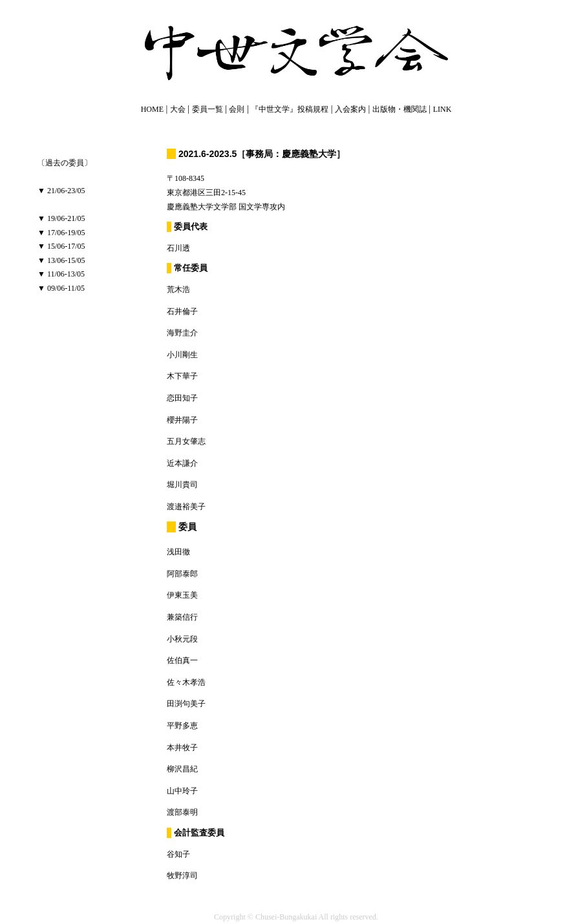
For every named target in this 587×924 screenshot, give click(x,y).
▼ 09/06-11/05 (61, 288)
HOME (152, 109)
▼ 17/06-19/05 (61, 233)
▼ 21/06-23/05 (61, 191)
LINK (443, 109)
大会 (178, 109)
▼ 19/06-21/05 (61, 218)
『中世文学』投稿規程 (290, 109)
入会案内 (350, 109)
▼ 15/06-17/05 (61, 246)
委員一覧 (208, 109)
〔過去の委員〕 (65, 163)
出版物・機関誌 (400, 109)
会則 (237, 109)
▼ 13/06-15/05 (61, 260)
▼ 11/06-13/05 (61, 274)
